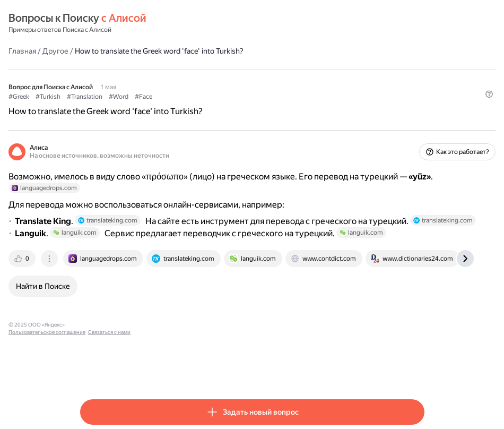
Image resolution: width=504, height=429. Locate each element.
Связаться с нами (242, 357)
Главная (94, 50)
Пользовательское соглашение (180, 357)
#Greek (90, 96)
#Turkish (120, 96)
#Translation (156, 96)
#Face (215, 96)
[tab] (94, 290)
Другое (127, 50)
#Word (190, 96)
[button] (418, 114)
